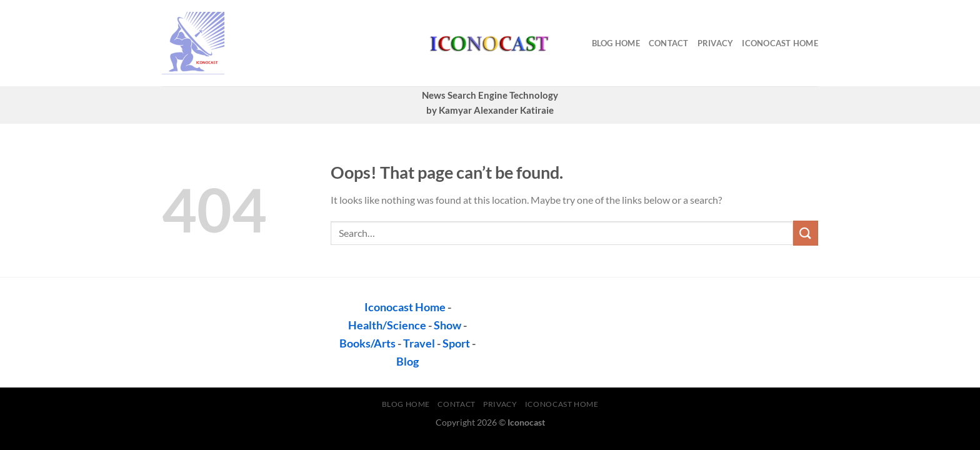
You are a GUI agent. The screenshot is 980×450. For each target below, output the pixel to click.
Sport (456, 343)
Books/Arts (367, 343)
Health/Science (387, 325)
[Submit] (806, 233)
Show (447, 325)
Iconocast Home (780, 43)
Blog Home (616, 43)
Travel (419, 343)
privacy (716, 43)
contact (669, 43)
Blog (407, 361)
